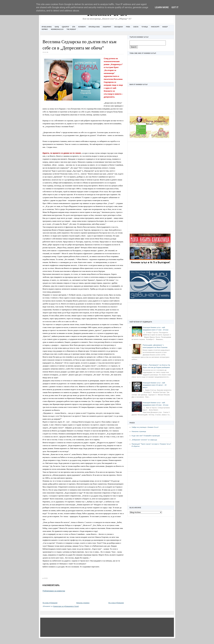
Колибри (82, 27)
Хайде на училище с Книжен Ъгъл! (145, 427)
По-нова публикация (50, 603)
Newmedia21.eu (57, 29)
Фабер (165, 27)
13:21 (46, 578)
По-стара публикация (116, 603)
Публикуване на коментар (54, 591)
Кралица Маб (94, 27)
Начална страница (139, 431)
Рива (128, 27)
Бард (57, 27)
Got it (175, 7)
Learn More (162, 7)
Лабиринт (107, 27)
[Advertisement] (151, 186)
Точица (145, 27)
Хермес (45, 29)
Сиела (136, 27)
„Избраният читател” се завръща (144, 440)
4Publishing (47, 27)
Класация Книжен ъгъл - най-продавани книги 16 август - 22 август (155, 385)
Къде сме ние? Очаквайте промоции (146, 436)
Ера (74, 27)
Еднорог (66, 27)
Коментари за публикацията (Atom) (66, 606)
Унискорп (155, 27)
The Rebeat (71, 29)
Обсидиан (118, 27)
